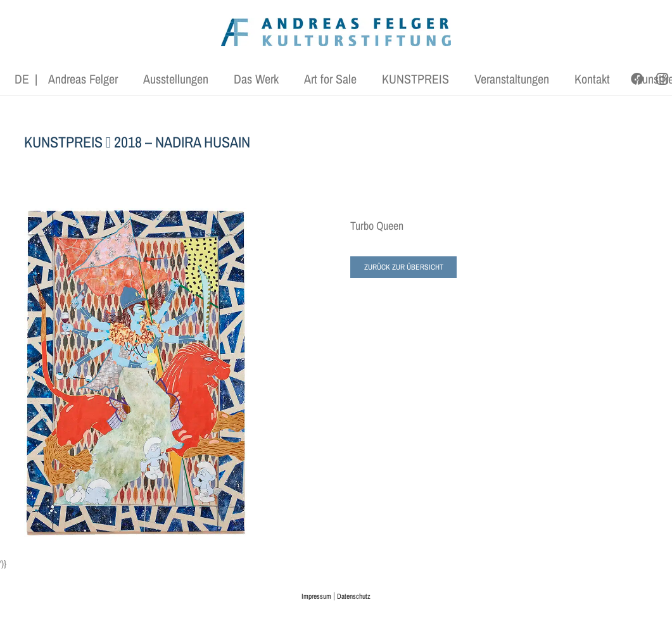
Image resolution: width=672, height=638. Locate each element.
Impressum (316, 596)
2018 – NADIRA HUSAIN (182, 142)
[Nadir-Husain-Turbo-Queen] (136, 372)
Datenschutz (354, 596)
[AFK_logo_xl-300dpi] (336, 32)
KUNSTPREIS (63, 142)
